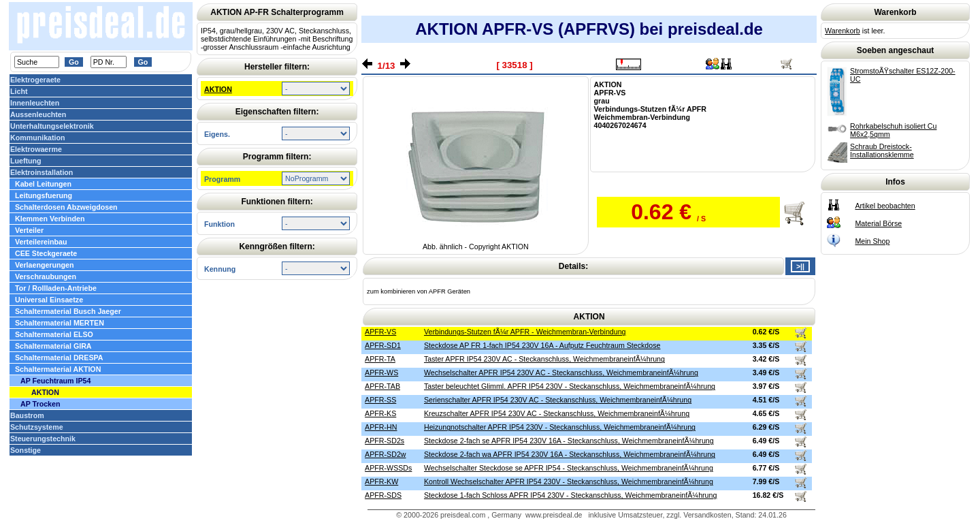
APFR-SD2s (385, 441)
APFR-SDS (383, 495)
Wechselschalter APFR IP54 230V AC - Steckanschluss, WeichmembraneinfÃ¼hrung (561, 373)
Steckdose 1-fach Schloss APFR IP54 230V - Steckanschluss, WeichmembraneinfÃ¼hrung (570, 495)
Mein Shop (872, 241)
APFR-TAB (382, 386)
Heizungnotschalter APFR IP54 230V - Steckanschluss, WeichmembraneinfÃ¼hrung (560, 427)
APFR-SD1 (383, 345)
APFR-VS (380, 332)
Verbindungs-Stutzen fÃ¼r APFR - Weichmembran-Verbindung (525, 332)
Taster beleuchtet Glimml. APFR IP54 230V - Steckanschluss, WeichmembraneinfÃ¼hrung (570, 386)
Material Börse (878, 223)
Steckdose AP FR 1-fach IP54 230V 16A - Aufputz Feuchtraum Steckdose (542, 345)
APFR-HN (381, 427)
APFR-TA (380, 359)
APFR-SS (380, 400)
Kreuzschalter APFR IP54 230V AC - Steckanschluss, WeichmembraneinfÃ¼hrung (557, 413)
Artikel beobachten (885, 206)
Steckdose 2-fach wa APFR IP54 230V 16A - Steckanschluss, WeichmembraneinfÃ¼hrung (570, 454)
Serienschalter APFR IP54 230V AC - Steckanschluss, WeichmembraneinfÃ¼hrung (558, 400)
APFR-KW (381, 481)
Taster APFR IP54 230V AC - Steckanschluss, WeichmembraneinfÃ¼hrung (544, 359)
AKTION (218, 89)
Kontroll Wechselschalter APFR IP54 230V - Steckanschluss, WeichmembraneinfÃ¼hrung (569, 481)
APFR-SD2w (385, 454)
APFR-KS (380, 413)
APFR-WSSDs (388, 468)
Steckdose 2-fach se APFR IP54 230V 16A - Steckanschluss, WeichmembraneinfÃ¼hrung (569, 441)
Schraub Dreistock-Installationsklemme (882, 150)
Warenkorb (843, 31)
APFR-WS (381, 373)
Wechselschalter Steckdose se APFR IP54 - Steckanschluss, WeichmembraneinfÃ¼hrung (569, 468)
